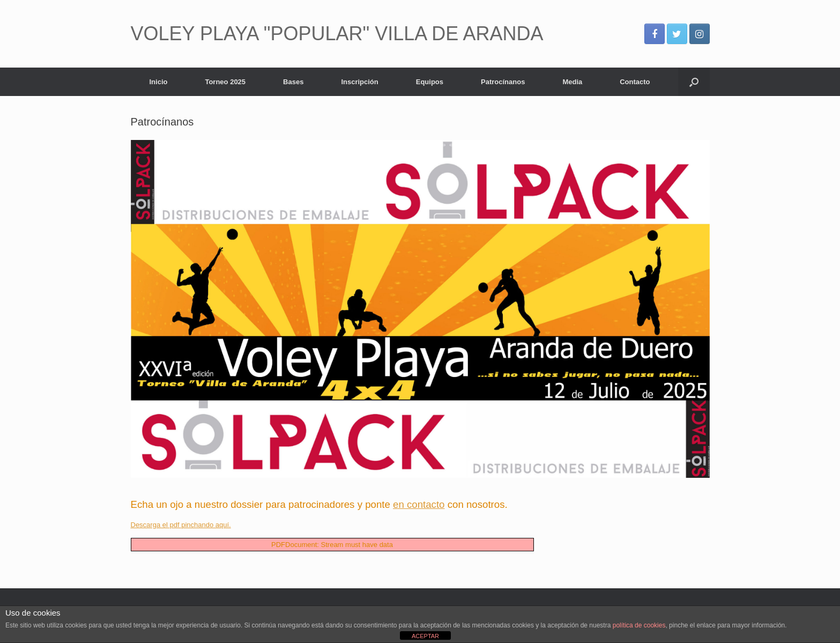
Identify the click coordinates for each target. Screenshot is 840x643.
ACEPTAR (425, 636)
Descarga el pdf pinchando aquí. (181, 525)
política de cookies (639, 625)
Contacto (635, 82)
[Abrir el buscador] (694, 82)
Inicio (159, 82)
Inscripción (359, 82)
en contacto (419, 504)
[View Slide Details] (420, 309)
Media (572, 82)
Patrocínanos (503, 82)
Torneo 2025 (225, 82)
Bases (293, 82)
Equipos (430, 82)
